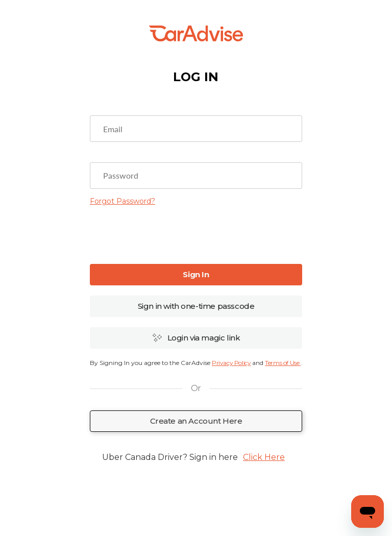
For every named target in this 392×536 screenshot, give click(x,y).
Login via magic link (196, 338)
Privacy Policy (231, 363)
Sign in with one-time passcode (196, 306)
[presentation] (196, 234)
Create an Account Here (196, 421)
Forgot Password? (122, 201)
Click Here (264, 457)
